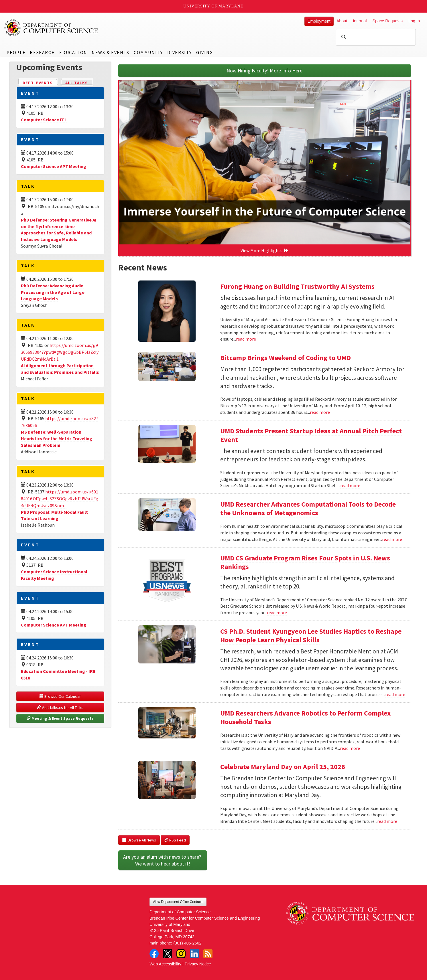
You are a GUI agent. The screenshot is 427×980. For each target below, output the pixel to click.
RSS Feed (175, 840)
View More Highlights (265, 250)
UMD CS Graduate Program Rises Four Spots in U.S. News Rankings (305, 562)
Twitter (168, 954)
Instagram (181, 954)
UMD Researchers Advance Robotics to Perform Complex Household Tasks (305, 717)
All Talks (77, 83)
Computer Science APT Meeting (54, 166)
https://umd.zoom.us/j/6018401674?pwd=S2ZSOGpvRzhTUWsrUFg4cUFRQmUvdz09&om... (60, 499)
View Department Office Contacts (178, 902)
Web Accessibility (165, 964)
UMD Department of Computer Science (52, 28)
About (342, 21)
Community (148, 52)
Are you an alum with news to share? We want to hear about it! (163, 860)
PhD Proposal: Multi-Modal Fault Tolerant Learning (54, 515)
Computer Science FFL (44, 120)
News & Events (111, 52)
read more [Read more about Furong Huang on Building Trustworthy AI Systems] (246, 339)
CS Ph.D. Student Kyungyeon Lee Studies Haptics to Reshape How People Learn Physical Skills (311, 636)
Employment (319, 21)
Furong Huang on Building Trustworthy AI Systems (297, 286)
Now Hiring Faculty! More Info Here (264, 71)
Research (42, 52)
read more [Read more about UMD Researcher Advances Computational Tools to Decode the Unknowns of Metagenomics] (392, 539)
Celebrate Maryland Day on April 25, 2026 (283, 767)
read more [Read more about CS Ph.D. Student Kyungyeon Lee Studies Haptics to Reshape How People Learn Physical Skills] (395, 694)
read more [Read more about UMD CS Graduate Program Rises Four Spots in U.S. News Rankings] (277, 612)
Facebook (154, 954)
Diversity (180, 52)
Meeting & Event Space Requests (60, 718)
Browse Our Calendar (60, 696)
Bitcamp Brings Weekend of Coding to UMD (286, 358)
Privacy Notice (198, 964)
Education (73, 52)
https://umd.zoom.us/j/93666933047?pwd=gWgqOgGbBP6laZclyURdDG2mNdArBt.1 (60, 352)
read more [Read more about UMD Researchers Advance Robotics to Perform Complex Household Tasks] (350, 748)
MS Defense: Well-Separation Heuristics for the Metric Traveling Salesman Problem (57, 438)
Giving (205, 52)
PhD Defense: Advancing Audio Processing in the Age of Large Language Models (53, 292)
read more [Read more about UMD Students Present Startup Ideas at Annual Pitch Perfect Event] (350, 485)
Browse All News (139, 840)
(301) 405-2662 (187, 943)
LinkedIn (194, 954)
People (16, 52)
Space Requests (387, 21)
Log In (414, 21)
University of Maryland (214, 6)
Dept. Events (40, 82)
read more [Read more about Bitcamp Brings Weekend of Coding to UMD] (320, 412)
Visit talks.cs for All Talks (60, 708)
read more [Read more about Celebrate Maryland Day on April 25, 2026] (387, 821)
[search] (375, 37)
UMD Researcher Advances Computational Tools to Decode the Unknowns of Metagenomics (308, 508)
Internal (360, 21)
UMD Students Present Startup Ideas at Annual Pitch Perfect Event (311, 435)
